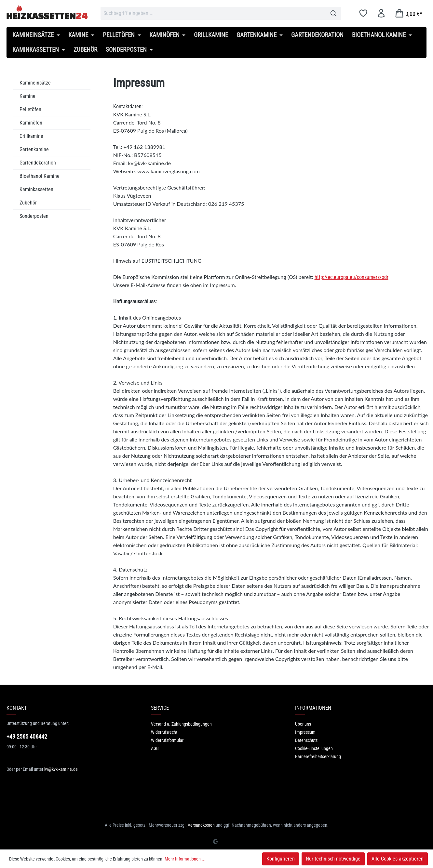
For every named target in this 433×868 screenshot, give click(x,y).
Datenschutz (306, 740)
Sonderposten (34, 216)
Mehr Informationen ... (185, 859)
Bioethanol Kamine (40, 176)
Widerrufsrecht (164, 732)
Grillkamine (31, 136)
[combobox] (213, 13)
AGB (155, 748)
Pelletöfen (30, 109)
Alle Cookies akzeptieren (398, 859)
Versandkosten (201, 825)
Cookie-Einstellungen (314, 748)
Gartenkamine (34, 149)
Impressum (305, 732)
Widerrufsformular (167, 740)
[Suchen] (334, 13)
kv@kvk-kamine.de (61, 769)
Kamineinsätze (35, 83)
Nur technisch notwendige (333, 859)
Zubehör (28, 203)
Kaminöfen (31, 123)
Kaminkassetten (36, 189)
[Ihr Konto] (381, 13)
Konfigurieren (281, 859)
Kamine (27, 96)
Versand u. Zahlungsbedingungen (181, 724)
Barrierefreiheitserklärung (318, 756)
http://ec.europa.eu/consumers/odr (352, 277)
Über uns (303, 724)
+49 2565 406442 (27, 736)
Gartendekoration (38, 163)
